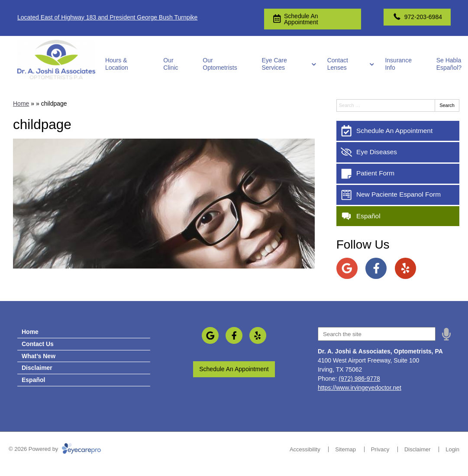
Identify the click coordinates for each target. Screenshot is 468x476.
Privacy (380, 449)
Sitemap (345, 449)
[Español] (398, 216)
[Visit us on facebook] (376, 268)
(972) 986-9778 (359, 379)
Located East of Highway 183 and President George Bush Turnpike (107, 17)
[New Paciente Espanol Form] (398, 195)
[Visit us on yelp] (405, 268)
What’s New (39, 356)
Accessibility (305, 449)
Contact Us (38, 344)
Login (452, 449)
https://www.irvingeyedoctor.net (360, 388)
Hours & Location (117, 64)
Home (21, 104)
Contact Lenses (338, 64)
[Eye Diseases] (398, 152)
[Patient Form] (398, 174)
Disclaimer (37, 368)
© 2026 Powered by (55, 449)
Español (33, 380)
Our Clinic (171, 64)
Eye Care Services (274, 64)
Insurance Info (398, 64)
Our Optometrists (220, 64)
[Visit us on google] (347, 268)
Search (447, 105)
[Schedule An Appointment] (398, 131)
